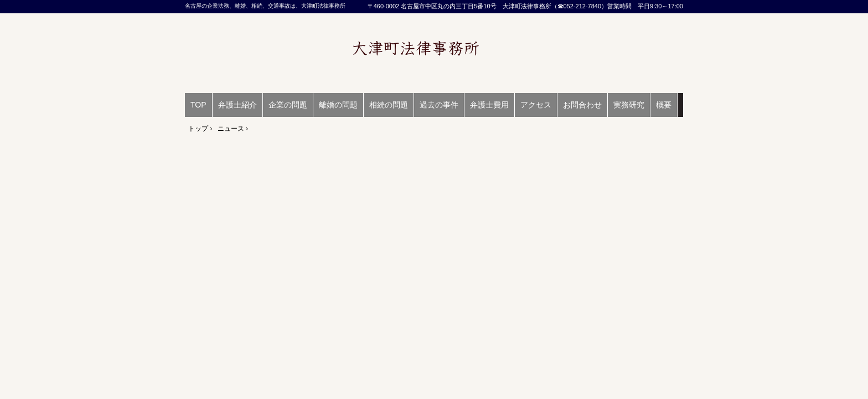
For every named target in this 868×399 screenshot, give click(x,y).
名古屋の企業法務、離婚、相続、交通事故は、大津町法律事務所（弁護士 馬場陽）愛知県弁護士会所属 (434, 53)
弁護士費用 (489, 105)
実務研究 (629, 105)
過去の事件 (439, 105)
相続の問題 (389, 105)
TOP (198, 105)
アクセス (536, 105)
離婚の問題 (338, 105)
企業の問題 (288, 105)
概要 (664, 105)
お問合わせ (582, 105)
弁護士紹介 (237, 105)
